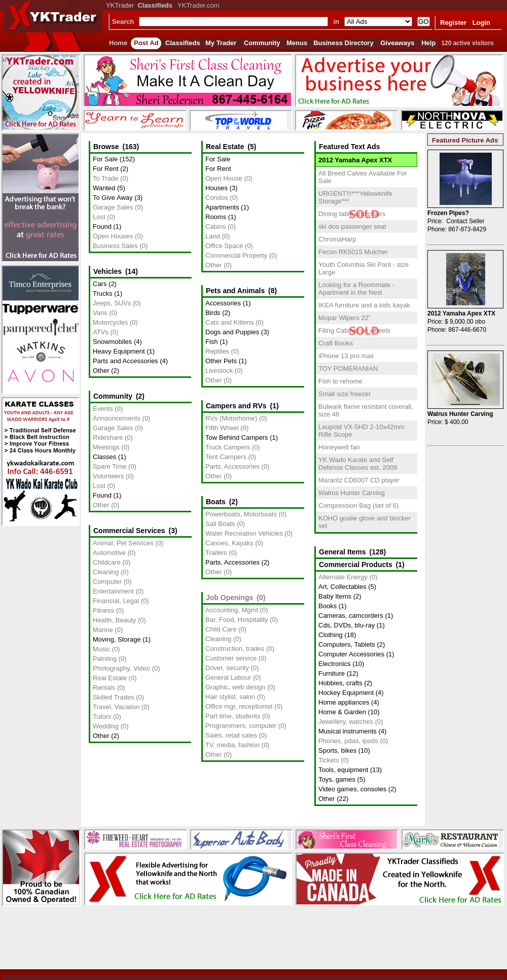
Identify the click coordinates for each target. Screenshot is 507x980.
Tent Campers (226, 457)
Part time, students (233, 716)
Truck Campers (228, 447)
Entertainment (113, 591)
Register (453, 23)
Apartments (222, 207)
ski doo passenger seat (352, 226)
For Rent (106, 169)
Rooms (216, 217)
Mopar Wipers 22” (345, 318)
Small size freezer (345, 394)
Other (101, 371)
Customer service (231, 658)
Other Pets (221, 361)
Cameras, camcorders (351, 616)
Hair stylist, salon (230, 697)
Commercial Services (129, 531)
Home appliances (344, 702)
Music (101, 649)
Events (103, 409)
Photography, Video (121, 668)
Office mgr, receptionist (239, 706)
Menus (297, 43)
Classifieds (183, 43)
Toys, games (337, 779)
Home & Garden (342, 712)
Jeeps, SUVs (112, 303)
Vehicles (107, 271)
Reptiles (217, 351)
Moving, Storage (117, 639)
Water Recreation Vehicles (244, 533)
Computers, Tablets (347, 644)
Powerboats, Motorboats (241, 514)
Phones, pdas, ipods (348, 741)
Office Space (224, 246)
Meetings (106, 447)
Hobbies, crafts (340, 683)
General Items (342, 552)
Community (262, 43)
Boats (216, 502)
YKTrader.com (198, 5)
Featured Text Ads (350, 147)
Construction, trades (235, 649)
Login (481, 23)
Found (102, 226)
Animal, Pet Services (123, 543)
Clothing (331, 635)
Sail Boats (220, 524)
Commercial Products (356, 565)
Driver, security (227, 668)
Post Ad (146, 43)
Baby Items (335, 596)
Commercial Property (236, 255)
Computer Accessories (351, 654)
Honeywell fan (339, 447)
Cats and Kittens (229, 322)
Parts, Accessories (232, 466)
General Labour (228, 677)
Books (328, 606)
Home (118, 43)
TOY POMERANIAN (348, 369)
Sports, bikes (337, 750)
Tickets (329, 760)
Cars (100, 284)
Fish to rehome (340, 381)
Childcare (107, 562)
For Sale (105, 159)
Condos (217, 198)
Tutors (102, 716)
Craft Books (336, 343)
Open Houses (113, 236)
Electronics (335, 664)
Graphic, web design (236, 687)
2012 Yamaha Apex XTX (355, 160)
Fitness (103, 610)
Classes (104, 457)
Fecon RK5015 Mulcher (353, 252)
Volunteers (108, 476)
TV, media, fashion (232, 745)
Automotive (109, 553)
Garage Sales (113, 207)
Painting (105, 659)
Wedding (106, 726)
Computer (107, 582)
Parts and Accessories (125, 361)
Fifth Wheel (222, 428)
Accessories (223, 303)
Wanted (104, 188)
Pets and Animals (235, 291)
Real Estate (110, 678)
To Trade (106, 178)
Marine (103, 630)
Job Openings (229, 598)
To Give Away (113, 198)
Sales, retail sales (231, 735)
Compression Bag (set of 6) (358, 505)
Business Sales (115, 246)
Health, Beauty (114, 620)
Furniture (332, 673)
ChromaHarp (337, 239)
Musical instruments (348, 731)
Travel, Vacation (116, 707)
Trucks (103, 293)
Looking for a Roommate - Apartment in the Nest (356, 289)
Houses (216, 188)
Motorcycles (110, 322)
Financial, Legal (116, 601)
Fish (212, 342)
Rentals (104, 688)
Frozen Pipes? (448, 213)
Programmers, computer (241, 726)
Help (428, 43)
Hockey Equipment (346, 693)
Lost (99, 217)
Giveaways (397, 43)
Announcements (117, 418)
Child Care (221, 629)
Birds (213, 313)
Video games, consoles (352, 789)
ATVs (101, 332)
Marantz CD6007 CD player (359, 480)
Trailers (216, 553)
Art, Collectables (342, 587)
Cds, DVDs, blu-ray (347, 625)
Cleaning (106, 572)
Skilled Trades (114, 697)
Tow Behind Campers (237, 437)
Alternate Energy (343, 577)
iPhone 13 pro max (346, 356)
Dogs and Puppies (232, 332)
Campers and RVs (236, 406)
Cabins (215, 226)
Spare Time (110, 466)
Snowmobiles (112, 342)
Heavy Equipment (119, 351)
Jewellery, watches (346, 722)
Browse (106, 147)
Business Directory (343, 43)
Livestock (219, 371)
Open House (224, 178)
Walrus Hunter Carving (352, 493)
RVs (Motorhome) (231, 418)
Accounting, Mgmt (232, 610)
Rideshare (108, 437)
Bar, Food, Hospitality (237, 620)
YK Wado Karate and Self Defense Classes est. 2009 (358, 464)
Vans (100, 313)
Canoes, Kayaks (229, 543)
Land (213, 236)
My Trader (221, 43)
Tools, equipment (343, 770)
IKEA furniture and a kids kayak (364, 305)
